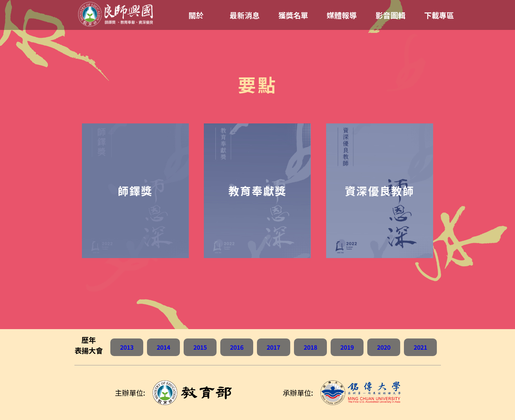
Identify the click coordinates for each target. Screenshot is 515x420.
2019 (347, 347)
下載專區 (439, 15)
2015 (200, 347)
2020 (384, 347)
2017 (273, 347)
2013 (127, 347)
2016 (237, 347)
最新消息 (245, 15)
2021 (420, 347)
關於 (196, 15)
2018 (310, 347)
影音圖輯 (390, 15)
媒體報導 (342, 15)
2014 (163, 347)
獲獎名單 (293, 15)
